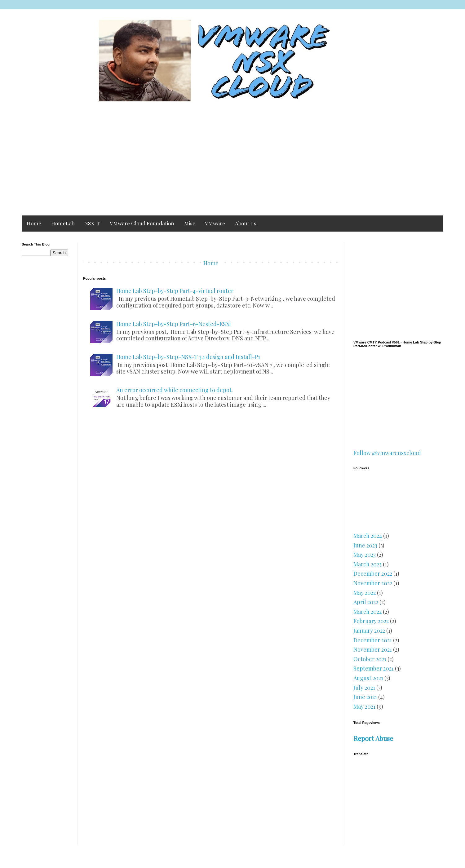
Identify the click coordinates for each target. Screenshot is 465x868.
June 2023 (365, 545)
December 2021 (373, 640)
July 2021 (364, 688)
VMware (215, 223)
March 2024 (368, 536)
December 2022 (373, 573)
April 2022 (366, 602)
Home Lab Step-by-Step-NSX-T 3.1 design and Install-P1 (188, 357)
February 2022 (371, 621)
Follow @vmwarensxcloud (387, 453)
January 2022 (369, 631)
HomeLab (63, 223)
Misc (190, 223)
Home (34, 223)
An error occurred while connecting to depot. (175, 390)
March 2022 (368, 612)
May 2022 (365, 593)
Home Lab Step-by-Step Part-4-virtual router (175, 291)
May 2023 (365, 555)
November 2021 (373, 649)
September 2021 (374, 668)
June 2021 (365, 697)
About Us (246, 223)
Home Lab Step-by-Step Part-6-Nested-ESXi (174, 324)
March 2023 (368, 564)
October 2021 (370, 659)
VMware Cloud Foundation (142, 223)
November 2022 (373, 583)
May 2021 (364, 706)
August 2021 (368, 678)
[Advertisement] (232, 163)
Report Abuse (373, 738)
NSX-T (92, 223)
